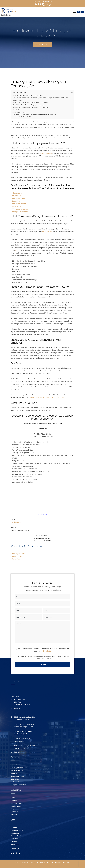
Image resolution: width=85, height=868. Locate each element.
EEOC (17, 250)
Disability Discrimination (19, 768)
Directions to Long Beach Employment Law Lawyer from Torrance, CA (36, 115)
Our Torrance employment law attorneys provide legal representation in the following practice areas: (41, 99)
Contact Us (15, 812)
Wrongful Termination (20, 212)
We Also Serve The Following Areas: (28, 117)
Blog (12, 809)
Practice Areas (16, 806)
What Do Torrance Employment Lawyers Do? (27, 95)
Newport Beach (18, 556)
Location (14, 814)
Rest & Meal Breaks (19, 198)
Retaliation (16, 201)
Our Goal (16, 110)
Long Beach (15, 833)
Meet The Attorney (17, 803)
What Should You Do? (20, 112)
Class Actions (17, 193)
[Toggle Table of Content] (71, 93)
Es (82, 12)
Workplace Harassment (20, 209)
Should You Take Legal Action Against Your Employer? (31, 107)
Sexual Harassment (19, 204)
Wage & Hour (17, 206)
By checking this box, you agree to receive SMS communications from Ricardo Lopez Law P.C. (43, 657)
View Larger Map (43, 514)
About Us (14, 800)
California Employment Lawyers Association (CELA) (46, 397)
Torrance (14, 841)
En (79, 12)
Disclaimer (50, 862)
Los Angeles (15, 844)
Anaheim (15, 551)
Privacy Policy (47, 651)
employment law (46, 153)
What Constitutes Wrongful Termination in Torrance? (30, 102)
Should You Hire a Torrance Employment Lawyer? (29, 105)
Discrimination (17, 196)
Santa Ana (16, 559)
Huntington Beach (19, 553)
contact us (43, 44)
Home (13, 797)
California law (47, 231)
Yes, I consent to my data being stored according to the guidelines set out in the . (43, 650)
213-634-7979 (43, 4)
